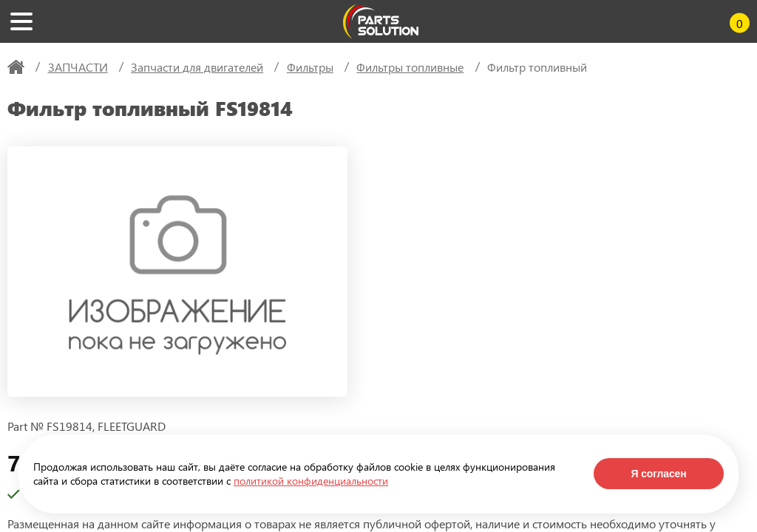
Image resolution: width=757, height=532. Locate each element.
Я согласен (658, 474)
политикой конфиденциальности (311, 481)
